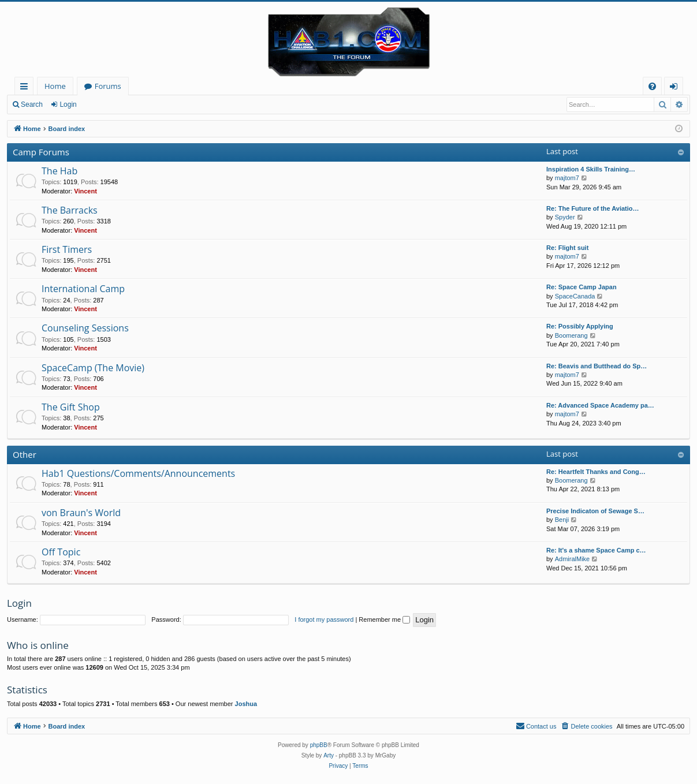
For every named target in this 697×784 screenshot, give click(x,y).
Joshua (246, 704)
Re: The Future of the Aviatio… (593, 208)
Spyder (565, 217)
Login (68, 104)
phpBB (319, 745)
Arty (329, 755)
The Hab (59, 171)
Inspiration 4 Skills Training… (591, 169)
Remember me (384, 619)
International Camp (83, 289)
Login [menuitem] (676, 88)
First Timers (67, 249)
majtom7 (567, 178)
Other (25, 454)
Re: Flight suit (567, 248)
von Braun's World (81, 513)
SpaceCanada (575, 296)
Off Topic (61, 552)
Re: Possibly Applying (580, 326)
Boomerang (571, 335)
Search (32, 104)
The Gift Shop (71, 407)
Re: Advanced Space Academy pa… (600, 405)
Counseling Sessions (85, 328)
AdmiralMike (573, 559)
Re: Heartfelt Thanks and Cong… (596, 472)
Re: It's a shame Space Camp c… (596, 550)
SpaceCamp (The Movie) (93, 368)
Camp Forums (41, 152)
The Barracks (70, 210)
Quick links (26, 88)
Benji (562, 520)
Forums (108, 86)
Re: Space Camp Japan (582, 287)
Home (55, 86)
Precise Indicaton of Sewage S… (595, 511)
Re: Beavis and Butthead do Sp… (597, 366)
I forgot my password (324, 619)
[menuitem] (652, 86)
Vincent (85, 191)
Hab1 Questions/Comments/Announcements (138, 473)
